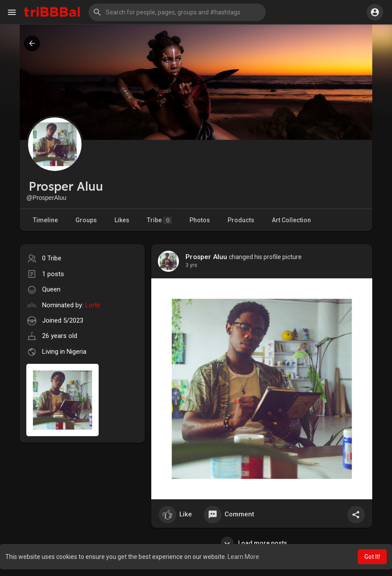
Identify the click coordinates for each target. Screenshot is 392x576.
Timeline (45, 220)
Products (241, 220)
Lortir (93, 305)
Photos (200, 220)
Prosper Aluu (206, 257)
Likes (122, 220)
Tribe (159, 220)
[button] (177, 12)
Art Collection (291, 220)
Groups (86, 220)
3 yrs (191, 265)
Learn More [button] (243, 557)
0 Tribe (52, 258)
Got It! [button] (372, 557)
